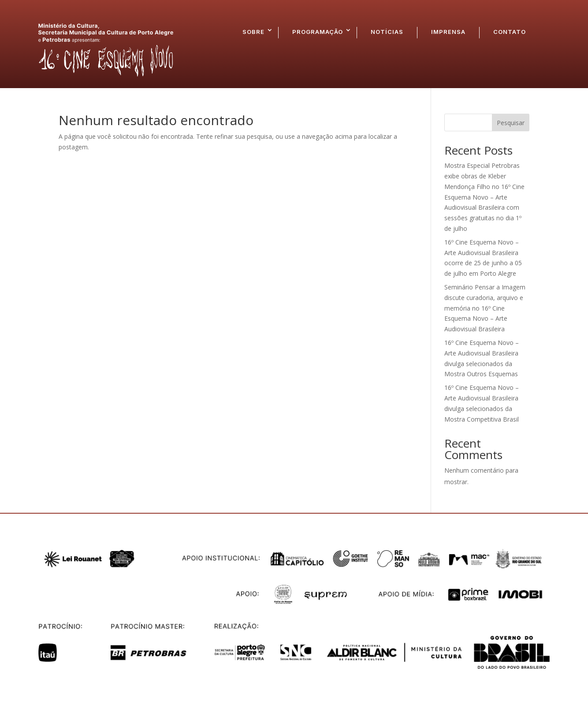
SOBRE (253, 32)
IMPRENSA (448, 32)
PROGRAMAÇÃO (318, 32)
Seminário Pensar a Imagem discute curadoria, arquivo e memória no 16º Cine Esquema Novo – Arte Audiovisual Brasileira (485, 308)
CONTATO (510, 32)
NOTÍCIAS (387, 32)
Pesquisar (511, 123)
